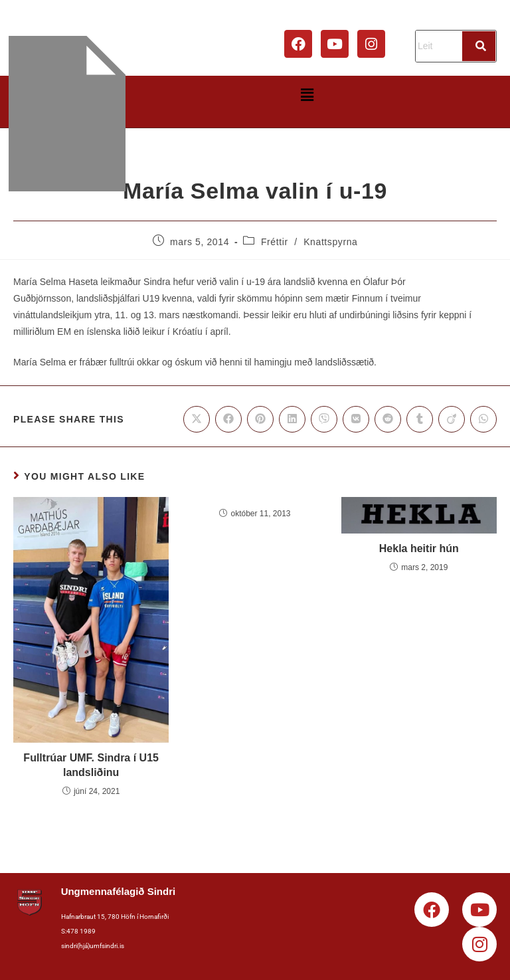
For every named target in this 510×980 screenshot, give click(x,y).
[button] (307, 95)
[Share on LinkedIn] (292, 419)
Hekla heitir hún (419, 548)
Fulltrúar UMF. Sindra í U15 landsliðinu (91, 765)
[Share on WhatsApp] (483, 419)
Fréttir (275, 242)
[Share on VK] (356, 419)
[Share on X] (197, 419)
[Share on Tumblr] (420, 419)
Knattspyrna (330, 242)
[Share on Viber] (324, 419)
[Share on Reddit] (388, 419)
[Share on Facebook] (228, 419)
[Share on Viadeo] (452, 419)
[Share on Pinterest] (260, 419)
